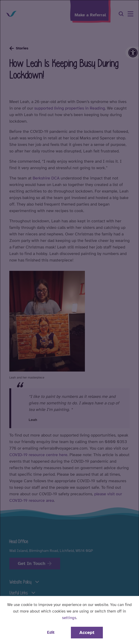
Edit (51, 632)
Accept (87, 632)
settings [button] (69, 618)
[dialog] (69, 322)
